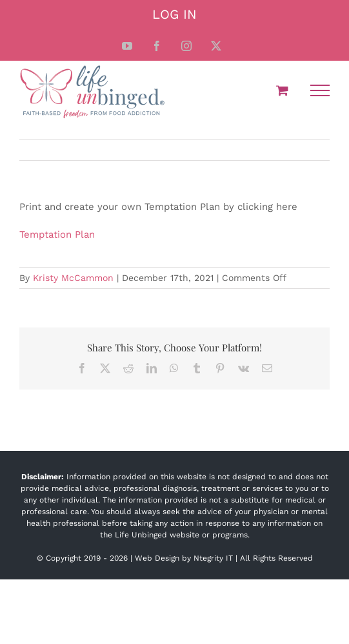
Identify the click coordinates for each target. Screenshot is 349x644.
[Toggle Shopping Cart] (282, 90)
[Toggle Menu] (320, 90)
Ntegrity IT (213, 558)
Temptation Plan (57, 234)
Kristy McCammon (73, 278)
